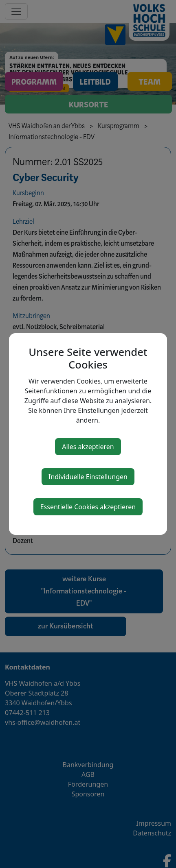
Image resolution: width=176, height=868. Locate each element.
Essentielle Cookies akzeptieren (88, 507)
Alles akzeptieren (88, 447)
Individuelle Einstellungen (88, 477)
